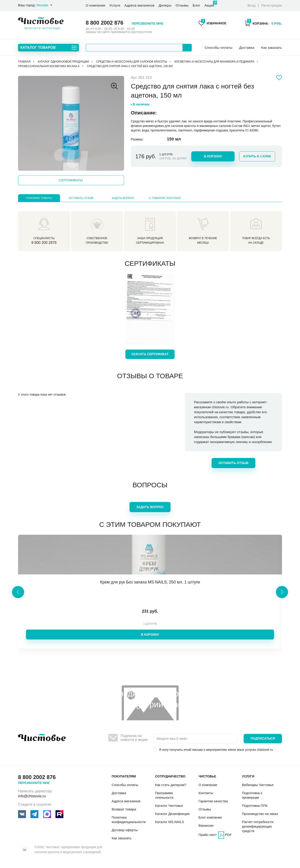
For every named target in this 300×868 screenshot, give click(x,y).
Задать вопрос (123, 198)
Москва (42, 5)
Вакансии (206, 825)
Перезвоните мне (148, 23)
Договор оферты (125, 830)
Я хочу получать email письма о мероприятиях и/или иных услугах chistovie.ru (216, 750)
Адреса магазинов (140, 5)
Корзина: (263, 23)
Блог (196, 5)
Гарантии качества (213, 801)
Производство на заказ (260, 814)
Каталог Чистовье (169, 806)
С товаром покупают (165, 198)
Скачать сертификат (150, 354)
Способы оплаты (218, 48)
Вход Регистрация (265, 5)
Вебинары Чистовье (258, 785)
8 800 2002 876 (105, 23)
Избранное (212, 23)
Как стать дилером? (171, 785)
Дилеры (165, 5)
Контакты (206, 793)
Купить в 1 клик (257, 156)
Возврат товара (124, 809)
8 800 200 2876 (44, 243)
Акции (209, 4)
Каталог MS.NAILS (170, 822)
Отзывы (182, 5)
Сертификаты (71, 180)
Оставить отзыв (81, 198)
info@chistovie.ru (32, 796)
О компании (95, 5)
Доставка (247, 48)
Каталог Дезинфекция (172, 814)
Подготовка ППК (255, 806)
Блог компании (210, 817)
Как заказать (272, 48)
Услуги (115, 5)
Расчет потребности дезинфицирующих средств (257, 826)
